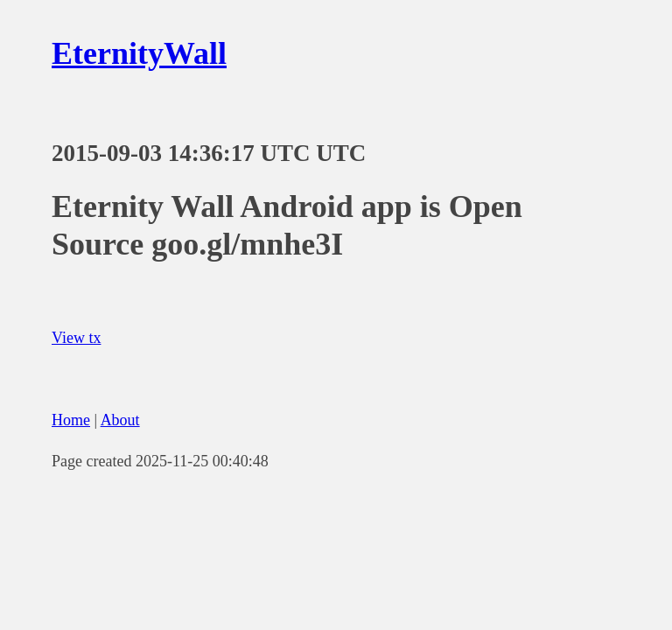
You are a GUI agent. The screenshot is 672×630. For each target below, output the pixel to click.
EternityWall (139, 53)
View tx (76, 338)
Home (71, 420)
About (120, 420)
